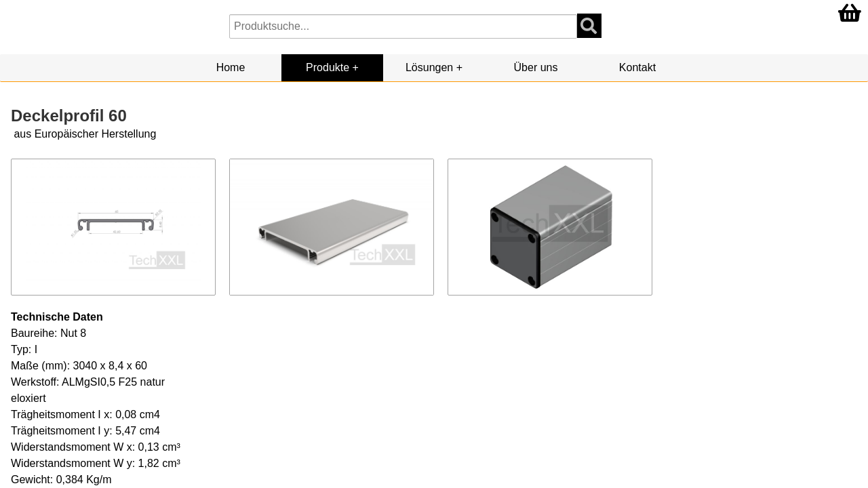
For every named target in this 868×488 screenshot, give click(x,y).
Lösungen (429, 67)
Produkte (328, 67)
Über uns (536, 67)
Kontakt (637, 67)
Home (231, 67)
